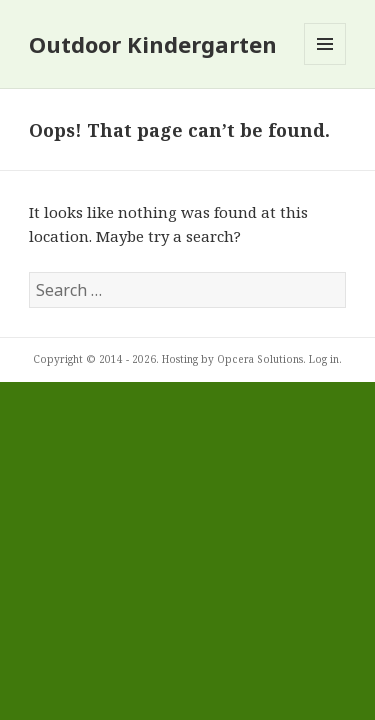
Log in (324, 359)
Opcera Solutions (260, 359)
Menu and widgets (325, 64)
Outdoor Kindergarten (153, 44)
